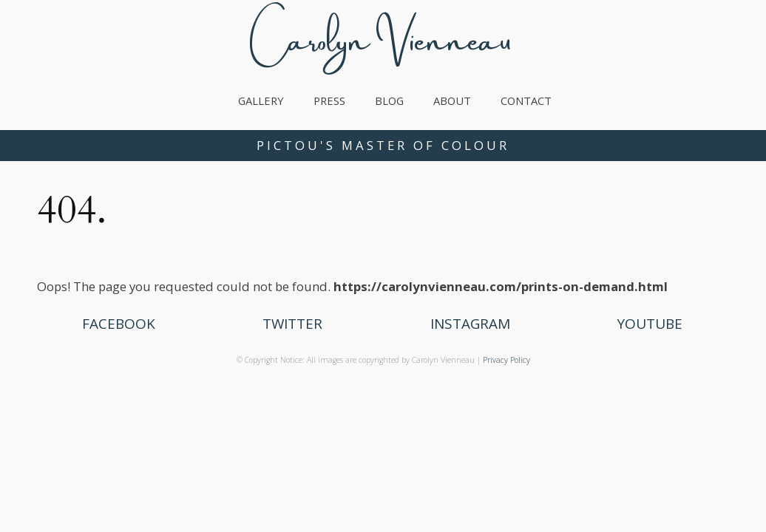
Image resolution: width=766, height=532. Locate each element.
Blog (389, 100)
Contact (526, 100)
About (452, 100)
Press (329, 100)
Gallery (261, 100)
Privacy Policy (506, 360)
